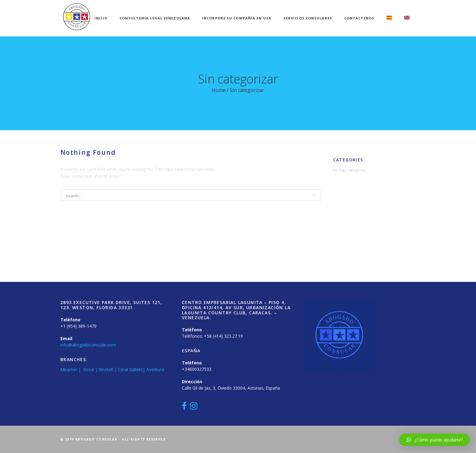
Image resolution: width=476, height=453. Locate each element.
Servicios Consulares (308, 18)
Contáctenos (359, 18)
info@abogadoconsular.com (88, 345)
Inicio (101, 18)
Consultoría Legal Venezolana (155, 18)
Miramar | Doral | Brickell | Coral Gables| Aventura (112, 369)
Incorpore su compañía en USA (237, 18)
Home (219, 90)
